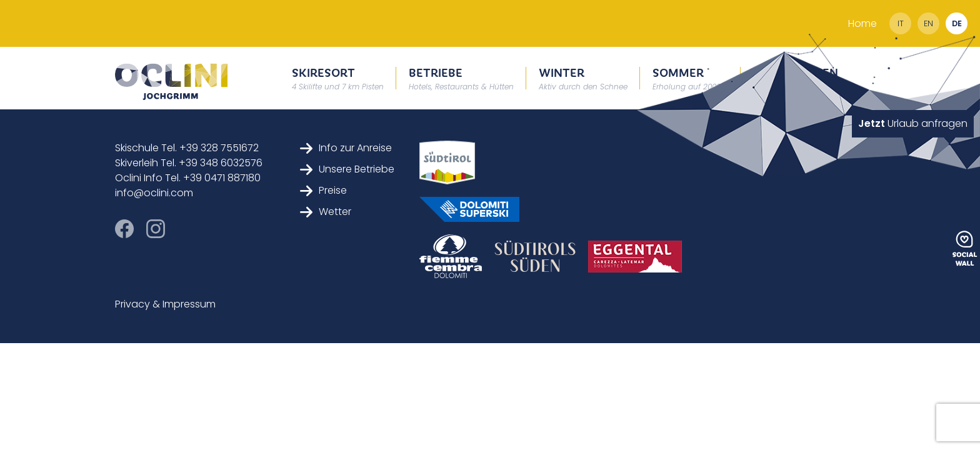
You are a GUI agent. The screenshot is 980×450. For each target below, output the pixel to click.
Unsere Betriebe (347, 169)
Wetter (326, 212)
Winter (583, 78)
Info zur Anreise (346, 148)
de (957, 23)
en (928, 23)
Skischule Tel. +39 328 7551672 (187, 148)
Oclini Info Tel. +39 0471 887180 (188, 178)
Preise (323, 190)
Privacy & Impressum (165, 304)
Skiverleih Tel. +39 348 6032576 (189, 163)
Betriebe (461, 78)
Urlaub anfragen (913, 123)
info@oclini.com (154, 193)
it (901, 23)
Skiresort (338, 78)
